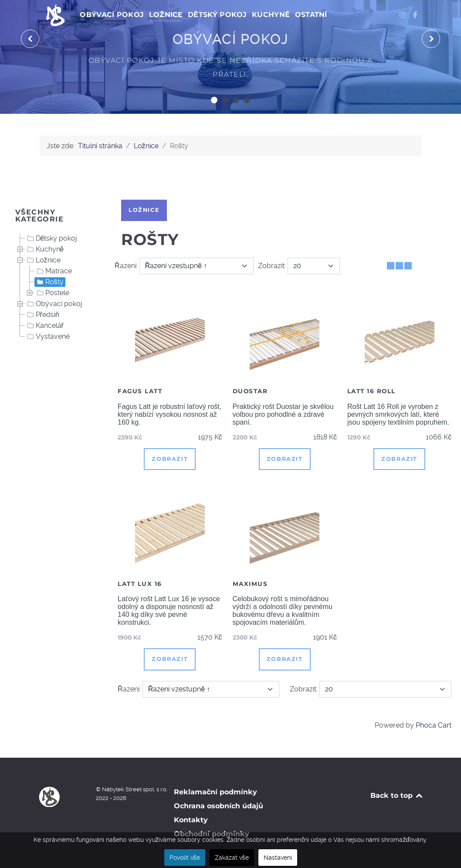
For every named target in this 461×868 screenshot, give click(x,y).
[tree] (58, 288)
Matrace (53, 271)
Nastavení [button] (278, 858)
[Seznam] (408, 266)
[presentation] (30, 39)
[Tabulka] (391, 266)
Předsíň (42, 315)
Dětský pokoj (51, 238)
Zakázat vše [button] (232, 858)
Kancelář (44, 326)
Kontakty (191, 820)
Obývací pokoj (54, 304)
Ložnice (43, 260)
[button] (214, 100)
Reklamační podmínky (215, 792)
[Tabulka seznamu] (399, 266)
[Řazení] (197, 266)
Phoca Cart (434, 725)
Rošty (49, 282)
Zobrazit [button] (170, 459)
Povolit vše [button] (185, 858)
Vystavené (47, 337)
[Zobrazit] (314, 266)
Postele (52, 293)
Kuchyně (45, 249)
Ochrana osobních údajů (219, 806)
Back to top (397, 795)
